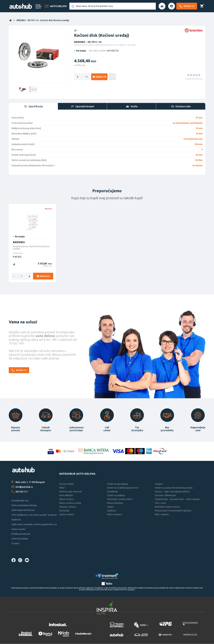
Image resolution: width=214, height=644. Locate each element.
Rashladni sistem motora (167, 507)
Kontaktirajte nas (20, 501)
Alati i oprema (162, 515)
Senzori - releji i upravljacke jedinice (172, 492)
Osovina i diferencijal (165, 496)
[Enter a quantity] (82, 77)
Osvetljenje (112, 492)
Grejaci (110, 507)
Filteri (62, 488)
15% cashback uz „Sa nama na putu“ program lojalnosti (34, 517)
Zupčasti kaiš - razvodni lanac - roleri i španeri (177, 499)
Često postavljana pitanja (24, 506)
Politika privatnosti (21, 534)
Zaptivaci (112, 511)
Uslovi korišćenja (20, 539)
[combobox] (113, 6)
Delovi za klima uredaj (70, 503)
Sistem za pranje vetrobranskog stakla (174, 488)
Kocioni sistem (67, 484)
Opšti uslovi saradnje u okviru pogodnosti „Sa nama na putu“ (34, 527)
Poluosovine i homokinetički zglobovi (173, 511)
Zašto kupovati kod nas (23, 510)
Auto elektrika (66, 496)
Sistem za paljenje (116, 496)
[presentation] (33, 106)
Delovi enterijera (115, 503)
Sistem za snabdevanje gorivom (123, 488)
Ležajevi (159, 484)
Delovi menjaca (115, 515)
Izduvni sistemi (67, 515)
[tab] (33, 106)
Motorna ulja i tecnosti (70, 492)
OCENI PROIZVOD (194, 79)
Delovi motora (66, 499)
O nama (15, 544)
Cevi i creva (160, 503)
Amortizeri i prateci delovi (120, 499)
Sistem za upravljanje (117, 484)
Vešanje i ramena (68, 507)
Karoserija (64, 511)
